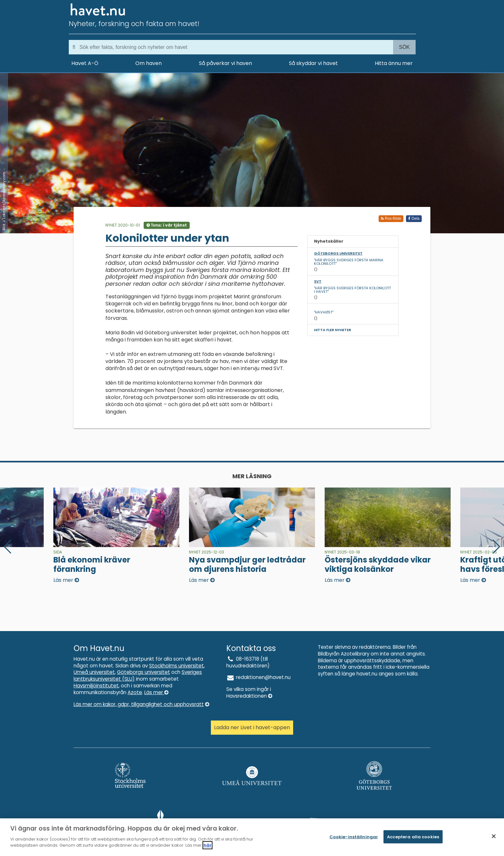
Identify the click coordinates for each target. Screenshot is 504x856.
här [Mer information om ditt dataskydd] (207, 848)
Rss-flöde (391, 219)
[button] (496, 547)
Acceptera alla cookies (413, 839)
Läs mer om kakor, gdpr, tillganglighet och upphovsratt (141, 704)
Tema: (167, 225)
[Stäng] (494, 839)
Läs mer (156, 692)
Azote (135, 692)
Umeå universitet (94, 672)
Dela (414, 219)
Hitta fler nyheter (333, 330)
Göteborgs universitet (144, 672)
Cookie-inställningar (354, 839)
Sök (404, 47)
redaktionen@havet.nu (258, 677)
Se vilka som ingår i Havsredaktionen (249, 693)
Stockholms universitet (176, 666)
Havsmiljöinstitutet (96, 686)
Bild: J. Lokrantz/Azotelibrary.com (4, 201)
